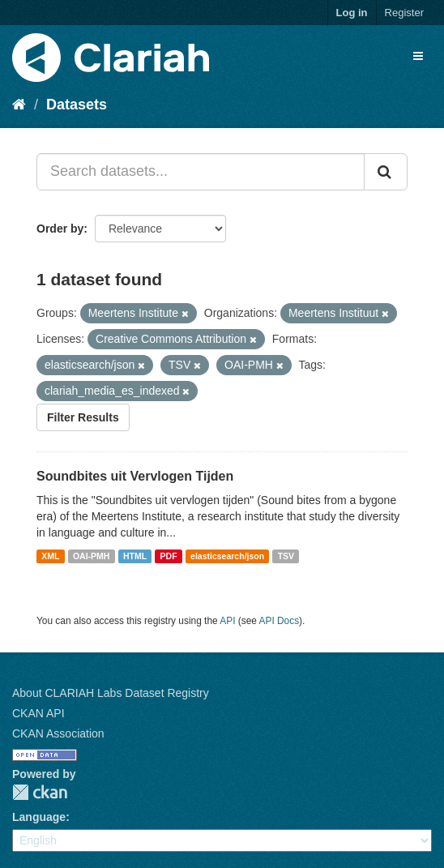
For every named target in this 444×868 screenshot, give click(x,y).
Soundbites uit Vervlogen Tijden (135, 476)
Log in (352, 13)
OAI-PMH (92, 556)
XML (50, 556)
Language (39, 817)
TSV (286, 556)
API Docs (280, 621)
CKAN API (38, 713)
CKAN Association (58, 733)
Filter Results (83, 417)
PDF (169, 556)
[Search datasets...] (201, 172)
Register (404, 13)
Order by (60, 229)
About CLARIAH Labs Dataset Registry (111, 693)
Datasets (77, 105)
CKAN (40, 792)
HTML (135, 556)
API (227, 621)
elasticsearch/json (227, 556)
